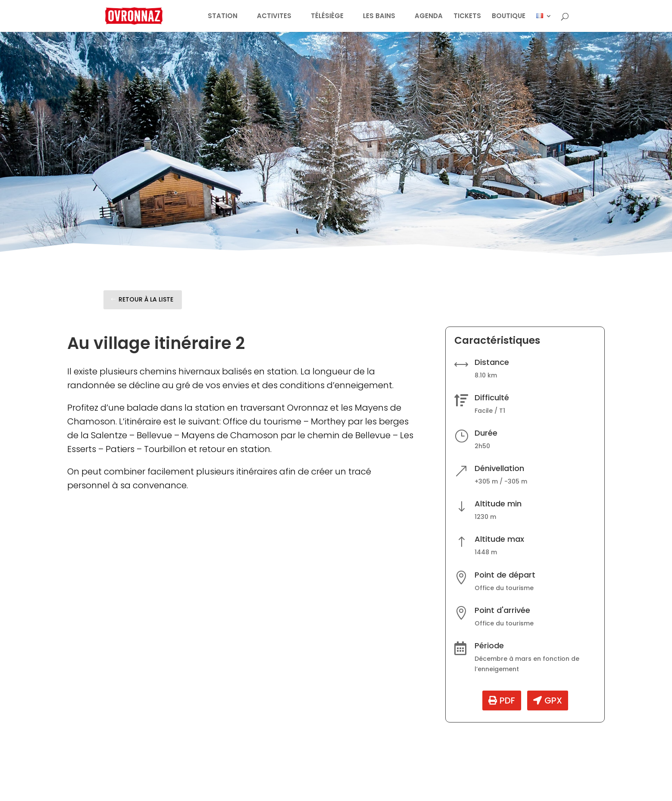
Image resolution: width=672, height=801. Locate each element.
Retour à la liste (146, 299)
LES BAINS (379, 17)
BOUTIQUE (509, 17)
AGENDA (429, 17)
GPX (553, 700)
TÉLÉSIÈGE (327, 17)
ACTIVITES (274, 17)
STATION (223, 17)
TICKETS (467, 17)
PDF (507, 700)
